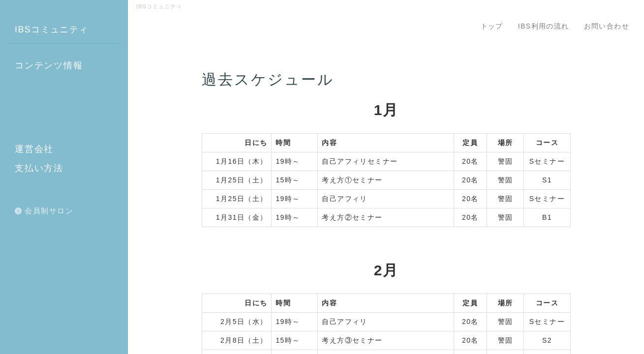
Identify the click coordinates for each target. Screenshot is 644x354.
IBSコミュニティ (52, 29)
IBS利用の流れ (544, 26)
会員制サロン (49, 211)
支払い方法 (39, 168)
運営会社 (34, 149)
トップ (492, 26)
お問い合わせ (607, 26)
